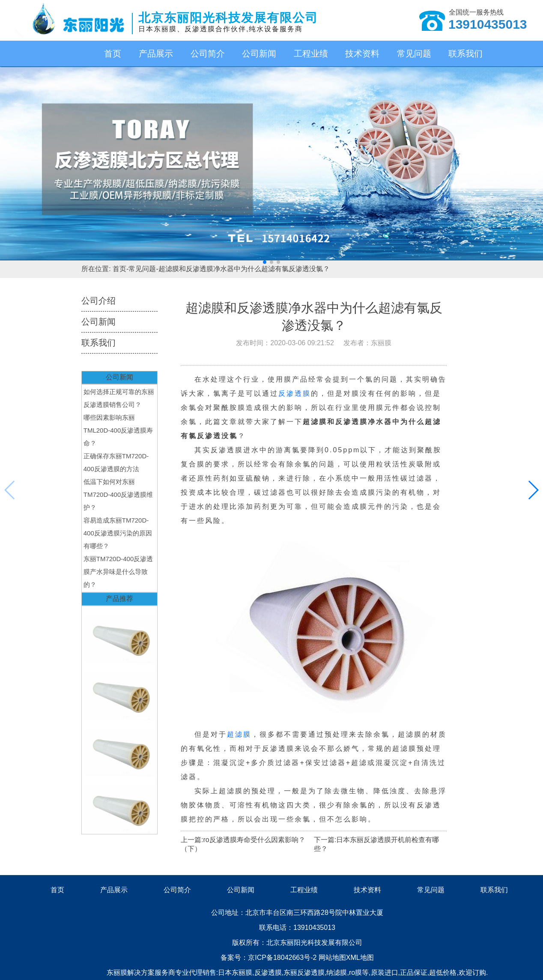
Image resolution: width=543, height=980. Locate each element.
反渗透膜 (295, 393)
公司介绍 (98, 301)
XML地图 (360, 958)
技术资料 (362, 54)
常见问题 (414, 54)
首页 (113, 54)
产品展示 (156, 54)
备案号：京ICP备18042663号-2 (270, 958)
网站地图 (332, 958)
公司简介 (208, 54)
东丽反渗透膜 (304, 973)
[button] (265, 262)
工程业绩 (311, 54)
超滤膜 (239, 734)
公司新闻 (259, 54)
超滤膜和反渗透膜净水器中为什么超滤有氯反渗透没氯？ (244, 269)
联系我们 (465, 54)
